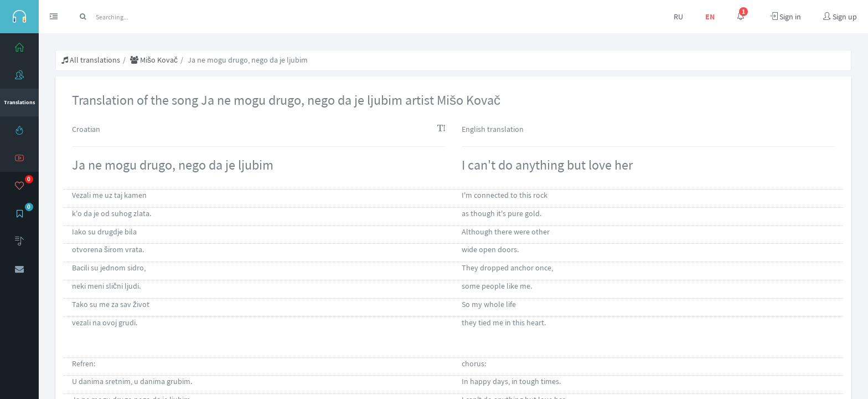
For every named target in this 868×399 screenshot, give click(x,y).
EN (710, 17)
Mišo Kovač (154, 60)
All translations (91, 60)
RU (678, 17)
